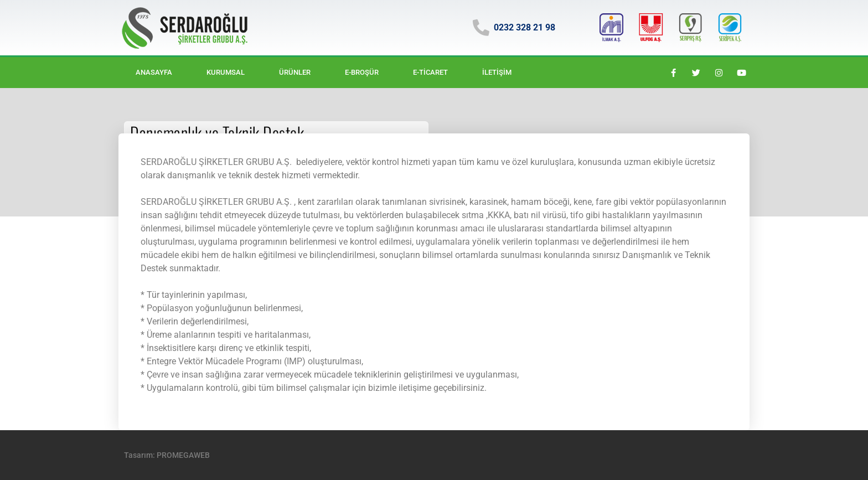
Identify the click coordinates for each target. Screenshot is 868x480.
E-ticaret (430, 72)
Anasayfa (154, 72)
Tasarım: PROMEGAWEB (167, 455)
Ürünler (295, 72)
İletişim (497, 72)
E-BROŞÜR (362, 72)
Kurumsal (226, 72)
